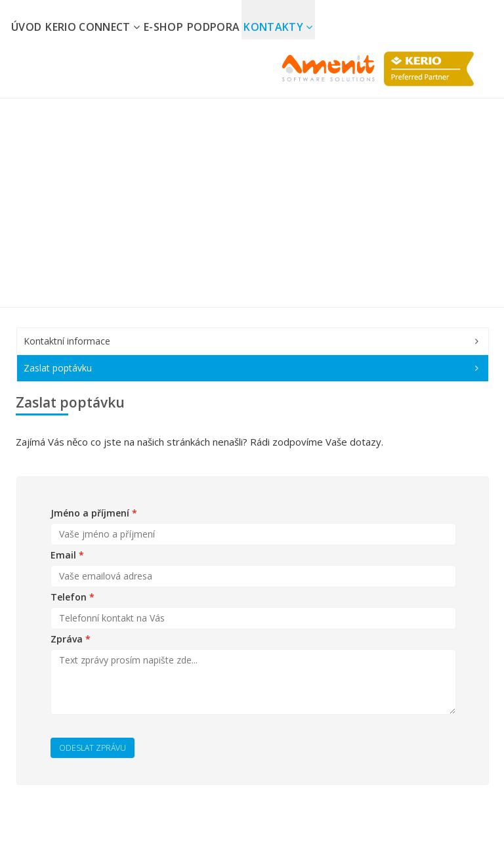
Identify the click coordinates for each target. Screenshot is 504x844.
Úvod (26, 27)
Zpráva (71, 639)
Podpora (213, 27)
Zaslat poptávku (58, 368)
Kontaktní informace (67, 341)
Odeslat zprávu (93, 748)
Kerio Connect (93, 27)
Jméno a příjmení (94, 513)
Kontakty (278, 27)
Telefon (73, 597)
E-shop (163, 27)
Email (67, 555)
